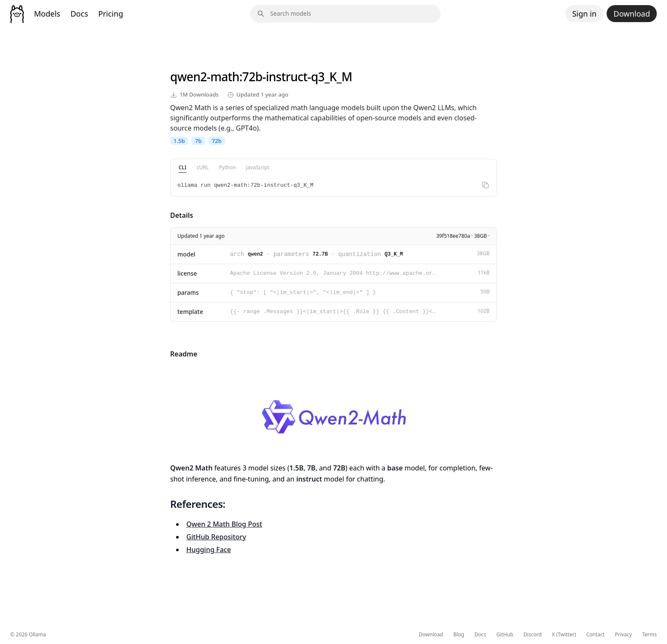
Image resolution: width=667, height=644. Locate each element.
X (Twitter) (564, 635)
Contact (595, 635)
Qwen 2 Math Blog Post (224, 524)
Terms (649, 635)
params (188, 292)
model (186, 254)
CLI (182, 167)
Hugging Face (209, 550)
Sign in (584, 14)
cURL (202, 167)
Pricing (111, 14)
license (187, 273)
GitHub (505, 635)
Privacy (623, 635)
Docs (79, 14)
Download (632, 14)
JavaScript (258, 167)
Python (228, 167)
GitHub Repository (216, 537)
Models (47, 14)
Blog (459, 635)
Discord (533, 635)
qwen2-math (205, 77)
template (190, 312)
